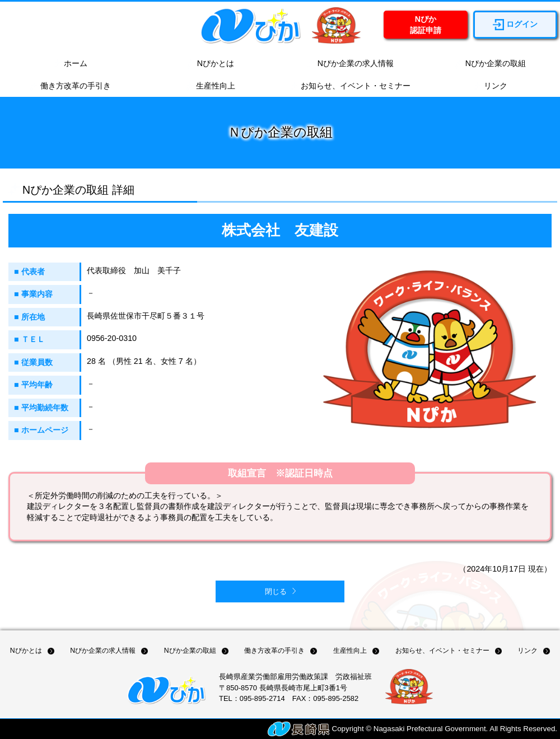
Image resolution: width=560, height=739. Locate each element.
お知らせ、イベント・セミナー (350, 86)
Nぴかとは (210, 64)
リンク (490, 86)
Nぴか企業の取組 (490, 64)
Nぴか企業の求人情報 (350, 64)
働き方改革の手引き (70, 86)
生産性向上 (210, 86)
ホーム (70, 64)
